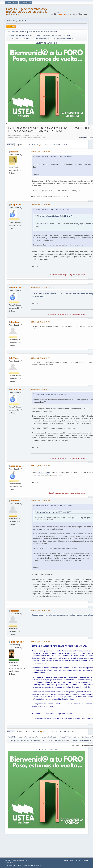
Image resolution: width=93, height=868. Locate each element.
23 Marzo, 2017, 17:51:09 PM (41, 389)
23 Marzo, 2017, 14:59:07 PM (41, 205)
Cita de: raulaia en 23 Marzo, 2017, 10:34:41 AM (52, 210)
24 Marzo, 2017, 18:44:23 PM (41, 642)
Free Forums (15, 863)
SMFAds (7, 863)
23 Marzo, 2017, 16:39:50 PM (41, 322)
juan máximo (18, 642)
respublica (16, 205)
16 (59, 145)
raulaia (15, 152)
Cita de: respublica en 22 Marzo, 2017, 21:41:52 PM (53, 157)
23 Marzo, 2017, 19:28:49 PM (41, 501)
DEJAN (15, 358)
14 (54, 145)
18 (64, 145)
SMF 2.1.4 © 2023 (10, 860)
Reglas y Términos (75, 860)
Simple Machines (22, 860)
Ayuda (66, 860)
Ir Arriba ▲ (85, 860)
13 (51, 145)
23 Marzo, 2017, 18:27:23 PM (41, 466)
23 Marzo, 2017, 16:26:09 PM (41, 287)
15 (56, 145)
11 (46, 145)
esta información (43, 473)
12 (48, 145)
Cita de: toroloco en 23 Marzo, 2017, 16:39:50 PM (52, 394)
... (69, 145)
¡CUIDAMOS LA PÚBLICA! (46, 43)
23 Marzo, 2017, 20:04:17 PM (41, 611)
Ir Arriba (11, 732)
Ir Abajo (11, 145)
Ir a (73, 745)
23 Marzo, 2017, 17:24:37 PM (41, 358)
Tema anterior (84, 137)
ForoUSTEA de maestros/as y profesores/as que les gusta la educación (27, 12)
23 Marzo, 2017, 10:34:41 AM (41, 152)
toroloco (15, 322)
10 (43, 145)
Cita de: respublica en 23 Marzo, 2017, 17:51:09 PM (53, 506)
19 (67, 145)
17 (62, 145)
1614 (73, 145)
